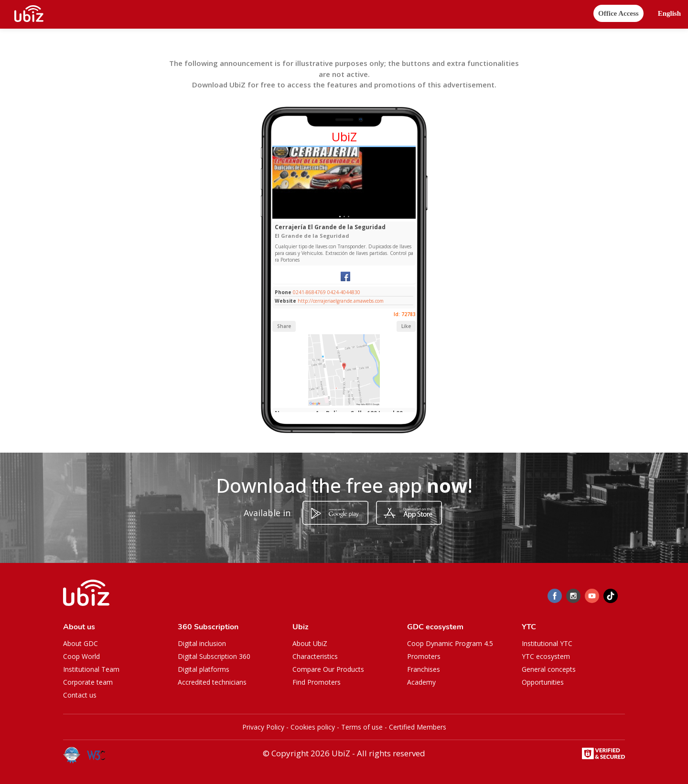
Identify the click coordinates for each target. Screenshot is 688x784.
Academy (421, 682)
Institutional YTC (547, 643)
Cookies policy (313, 727)
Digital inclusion (202, 643)
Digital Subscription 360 (214, 656)
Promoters (424, 656)
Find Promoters (317, 682)
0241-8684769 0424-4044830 (327, 292)
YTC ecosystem (546, 656)
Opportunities (543, 682)
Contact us (80, 695)
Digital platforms (204, 669)
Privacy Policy (263, 727)
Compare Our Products (328, 669)
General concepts (549, 669)
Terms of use (362, 727)
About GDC (81, 643)
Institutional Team (91, 669)
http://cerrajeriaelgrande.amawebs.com (341, 301)
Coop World (81, 656)
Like (406, 326)
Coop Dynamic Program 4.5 (450, 643)
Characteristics (315, 656)
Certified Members (418, 727)
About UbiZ (310, 643)
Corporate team (88, 682)
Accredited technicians (212, 682)
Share (284, 326)
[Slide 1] (340, 217)
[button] (669, 14)
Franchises (424, 669)
